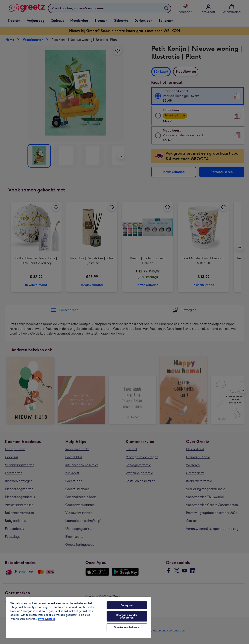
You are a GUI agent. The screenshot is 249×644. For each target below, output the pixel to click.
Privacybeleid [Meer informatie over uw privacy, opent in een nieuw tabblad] (46, 619)
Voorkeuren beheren (127, 627)
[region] (79, 617)
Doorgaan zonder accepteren (127, 616)
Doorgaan (127, 605)
